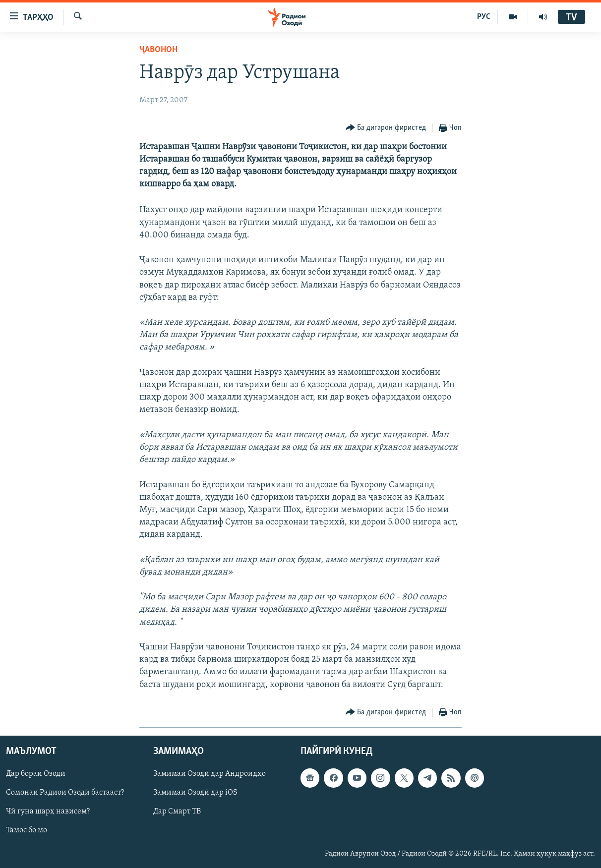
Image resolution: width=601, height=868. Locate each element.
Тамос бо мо (27, 830)
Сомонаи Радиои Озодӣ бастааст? (65, 793)
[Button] (386, 128)
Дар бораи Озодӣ (36, 774)
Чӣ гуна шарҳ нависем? (48, 811)
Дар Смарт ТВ (177, 811)
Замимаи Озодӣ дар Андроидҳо (210, 774)
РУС (484, 17)
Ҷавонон (158, 50)
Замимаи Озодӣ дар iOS (195, 793)
